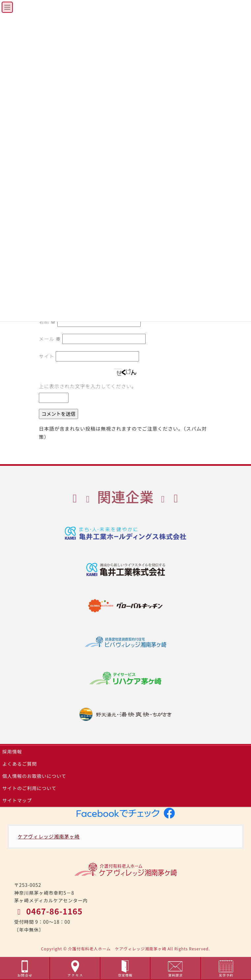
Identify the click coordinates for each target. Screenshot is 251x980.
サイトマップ (17, 800)
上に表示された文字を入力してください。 (88, 386)
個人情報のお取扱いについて (34, 776)
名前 (47, 321)
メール (50, 339)
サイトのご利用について (29, 788)
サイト (47, 356)
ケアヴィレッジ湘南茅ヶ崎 (49, 836)
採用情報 (12, 752)
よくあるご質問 (20, 764)
